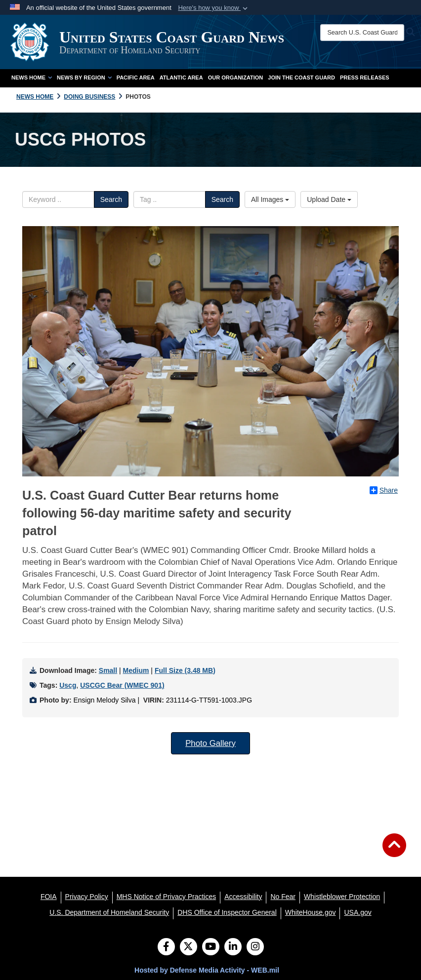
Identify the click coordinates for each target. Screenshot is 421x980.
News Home (32, 78)
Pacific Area (136, 78)
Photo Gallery (210, 743)
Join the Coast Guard (301, 78)
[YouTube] (211, 947)
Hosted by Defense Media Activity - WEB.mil (207, 970)
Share (384, 490)
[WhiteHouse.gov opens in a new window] (311, 912)
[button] (214, 8)
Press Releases (365, 78)
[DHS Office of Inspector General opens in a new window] (227, 912)
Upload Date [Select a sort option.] (329, 199)
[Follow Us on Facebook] (166, 947)
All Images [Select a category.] (270, 199)
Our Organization (236, 78)
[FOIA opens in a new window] (49, 897)
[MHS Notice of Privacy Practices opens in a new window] (167, 897)
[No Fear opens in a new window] (283, 897)
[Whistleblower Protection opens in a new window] (342, 897)
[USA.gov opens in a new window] (358, 912)
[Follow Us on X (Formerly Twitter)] (189, 947)
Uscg (68, 685)
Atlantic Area (181, 78)
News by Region (84, 78)
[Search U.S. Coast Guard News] (363, 33)
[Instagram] (255, 947)
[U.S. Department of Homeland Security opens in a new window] (109, 912)
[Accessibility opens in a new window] (243, 897)
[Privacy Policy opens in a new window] (87, 897)
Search (111, 199)
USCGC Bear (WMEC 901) (122, 685)
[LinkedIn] (233, 947)
